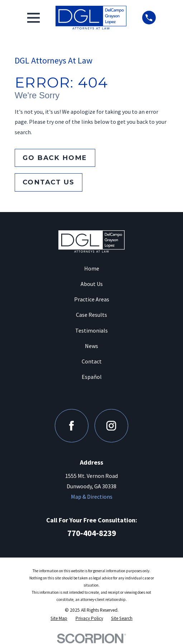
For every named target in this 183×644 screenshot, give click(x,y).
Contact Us (48, 182)
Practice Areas (92, 299)
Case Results (91, 315)
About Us (92, 284)
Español (92, 377)
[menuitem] (59, 618)
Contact (92, 361)
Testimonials (91, 330)
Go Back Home (55, 158)
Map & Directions (92, 497)
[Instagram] (111, 426)
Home (92, 268)
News (91, 346)
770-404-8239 (92, 533)
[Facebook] (71, 426)
